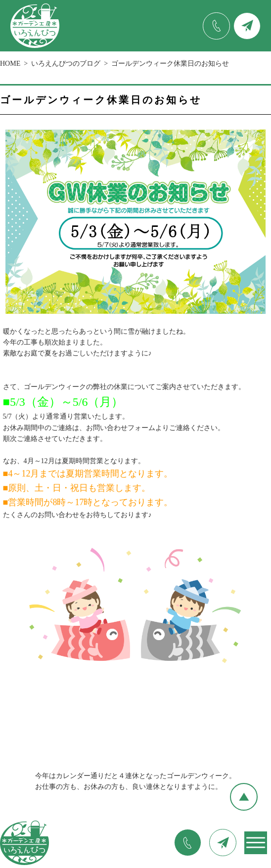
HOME (10, 64)
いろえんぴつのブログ (66, 64)
